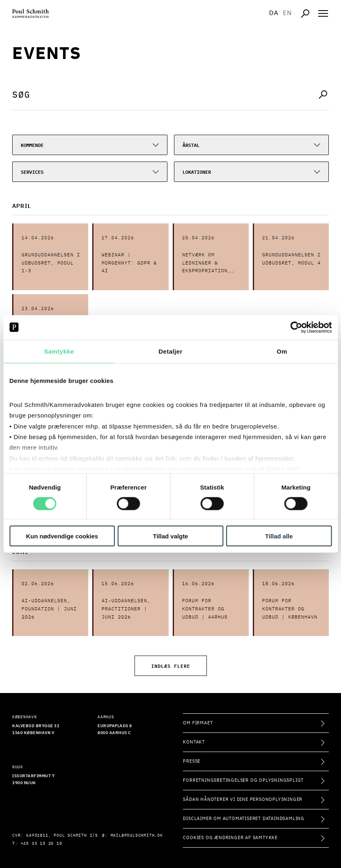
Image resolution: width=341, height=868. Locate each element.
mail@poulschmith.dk (137, 835)
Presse (192, 761)
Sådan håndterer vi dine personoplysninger (243, 799)
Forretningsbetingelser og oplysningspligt (243, 780)
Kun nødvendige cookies (62, 536)
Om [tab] (282, 351)
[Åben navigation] (323, 13)
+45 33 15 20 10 (41, 844)
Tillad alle (279, 536)
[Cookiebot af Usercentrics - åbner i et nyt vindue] (296, 327)
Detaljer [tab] (170, 351)
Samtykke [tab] (59, 351)
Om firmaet (198, 723)
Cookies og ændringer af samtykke (230, 838)
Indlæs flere (171, 666)
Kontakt (194, 742)
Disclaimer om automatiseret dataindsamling (244, 819)
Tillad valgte (170, 536)
